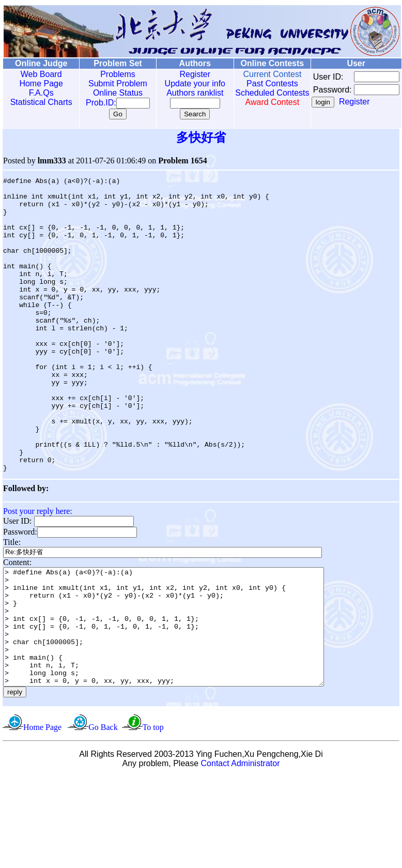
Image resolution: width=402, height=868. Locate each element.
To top (153, 809)
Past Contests (257, 83)
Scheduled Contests (257, 97)
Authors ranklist (184, 93)
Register (184, 74)
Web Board (39, 74)
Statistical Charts (39, 102)
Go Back (103, 809)
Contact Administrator (241, 846)
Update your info (184, 83)
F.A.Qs (39, 93)
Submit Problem (111, 83)
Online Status (111, 93)
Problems (111, 74)
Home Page (39, 83)
